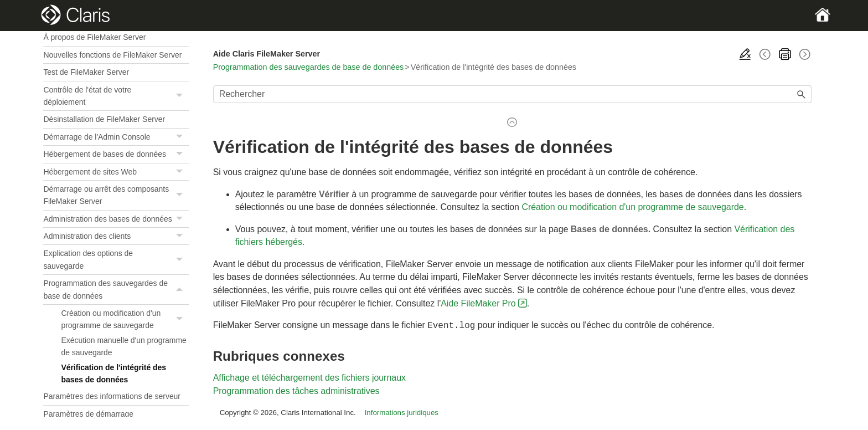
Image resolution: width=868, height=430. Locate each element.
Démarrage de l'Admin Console (116, 137)
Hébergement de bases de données (116, 154)
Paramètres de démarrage (88, 414)
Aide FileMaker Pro (478, 303)
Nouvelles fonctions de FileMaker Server (112, 55)
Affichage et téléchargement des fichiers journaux (309, 377)
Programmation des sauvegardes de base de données (116, 290)
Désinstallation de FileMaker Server (104, 119)
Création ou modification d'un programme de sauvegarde (125, 319)
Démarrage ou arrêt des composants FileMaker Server (116, 195)
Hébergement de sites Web (116, 172)
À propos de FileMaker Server (94, 37)
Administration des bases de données (116, 219)
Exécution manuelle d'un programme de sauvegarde (123, 346)
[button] (181, 96)
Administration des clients (116, 236)
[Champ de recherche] (512, 94)
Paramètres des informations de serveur (112, 396)
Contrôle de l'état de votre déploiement (116, 96)
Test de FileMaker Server (86, 72)
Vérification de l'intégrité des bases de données (113, 373)
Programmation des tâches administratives (296, 390)
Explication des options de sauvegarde (116, 260)
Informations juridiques (402, 411)
